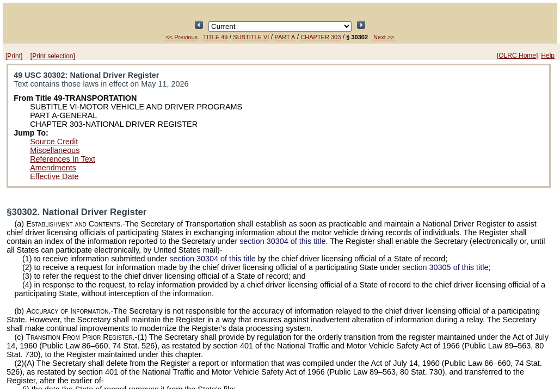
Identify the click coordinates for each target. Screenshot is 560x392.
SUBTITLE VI (251, 37)
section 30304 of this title (282, 241)
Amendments (53, 168)
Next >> (384, 37)
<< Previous (181, 37)
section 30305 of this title (445, 267)
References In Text (63, 159)
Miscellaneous (55, 150)
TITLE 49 (215, 37)
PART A (285, 37)
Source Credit (54, 142)
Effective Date (54, 176)
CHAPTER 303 (321, 37)
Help (548, 56)
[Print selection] (53, 56)
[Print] (14, 56)
